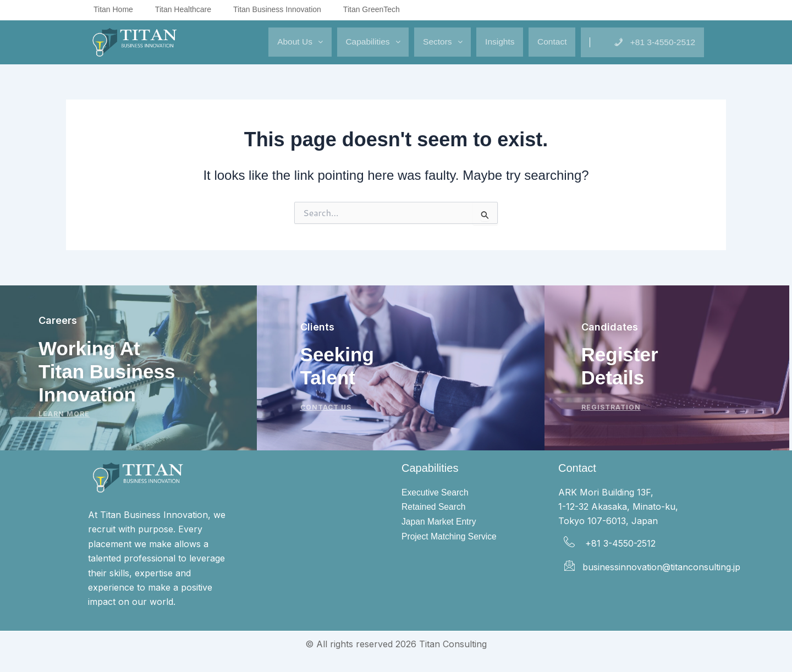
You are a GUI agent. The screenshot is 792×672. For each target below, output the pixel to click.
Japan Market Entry (440, 522)
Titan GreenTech (372, 9)
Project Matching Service (450, 538)
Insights (484, 42)
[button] (266, 42)
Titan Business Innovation (277, 9)
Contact (541, 42)
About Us (266, 42)
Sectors (421, 42)
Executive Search (436, 492)
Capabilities (345, 42)
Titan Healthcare (183, 9)
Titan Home (113, 9)
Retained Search (434, 507)
